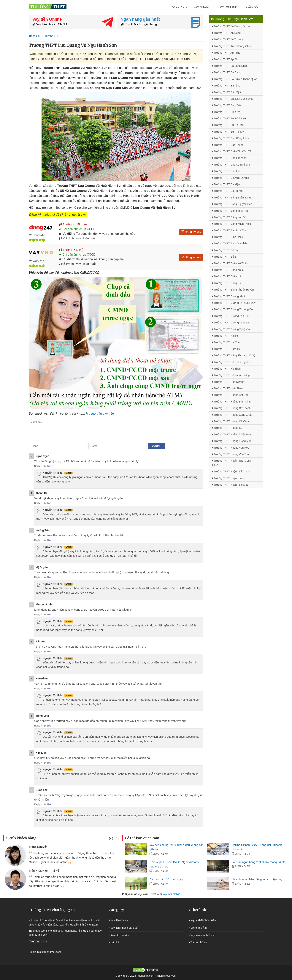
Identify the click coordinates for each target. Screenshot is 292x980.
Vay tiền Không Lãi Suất (124, 928)
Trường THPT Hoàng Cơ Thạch (231, 408)
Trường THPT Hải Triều (227, 342)
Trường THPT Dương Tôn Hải (230, 316)
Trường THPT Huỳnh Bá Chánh (231, 471)
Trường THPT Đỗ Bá (225, 250)
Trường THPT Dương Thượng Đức (233, 309)
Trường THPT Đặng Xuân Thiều (232, 224)
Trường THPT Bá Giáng (227, 72)
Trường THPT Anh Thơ (226, 53)
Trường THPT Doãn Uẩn (227, 276)
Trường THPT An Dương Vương (232, 26)
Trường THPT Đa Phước (227, 191)
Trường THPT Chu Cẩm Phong (231, 165)
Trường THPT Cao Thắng (228, 145)
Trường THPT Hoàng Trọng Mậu (232, 441)
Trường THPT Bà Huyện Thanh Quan (235, 79)
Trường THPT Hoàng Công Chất (232, 415)
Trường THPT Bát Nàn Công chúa (233, 99)
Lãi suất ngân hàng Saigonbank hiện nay (257, 879)
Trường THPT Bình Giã (227, 105)
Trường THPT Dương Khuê (229, 296)
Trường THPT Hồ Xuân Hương (231, 375)
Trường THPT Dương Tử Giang (231, 323)
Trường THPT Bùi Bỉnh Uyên (230, 118)
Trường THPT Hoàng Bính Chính (232, 402)
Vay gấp (178, 7)
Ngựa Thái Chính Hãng (204, 920)
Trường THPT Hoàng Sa (227, 428)
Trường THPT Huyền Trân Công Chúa (232, 463)
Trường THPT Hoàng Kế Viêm (231, 421)
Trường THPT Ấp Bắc (226, 59)
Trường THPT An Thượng (228, 39)
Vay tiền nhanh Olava (203, 935)
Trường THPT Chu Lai (226, 171)
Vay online (228, 7)
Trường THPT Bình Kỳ (226, 112)
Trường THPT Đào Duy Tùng (230, 230)
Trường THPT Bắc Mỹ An (228, 92)
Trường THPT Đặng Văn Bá (229, 217)
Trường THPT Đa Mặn (226, 184)
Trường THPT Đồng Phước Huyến (233, 290)
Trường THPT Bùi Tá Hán (228, 125)
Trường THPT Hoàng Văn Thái (231, 454)
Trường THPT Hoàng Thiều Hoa (232, 434)
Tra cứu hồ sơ (199, 942)
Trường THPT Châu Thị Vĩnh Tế (232, 151)
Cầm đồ (252, 7)
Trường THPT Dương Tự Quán (231, 329)
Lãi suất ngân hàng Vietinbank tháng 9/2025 (259, 862)
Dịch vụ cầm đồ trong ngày (166, 879)
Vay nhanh (202, 7)
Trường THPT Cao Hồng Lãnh (231, 138)
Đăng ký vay (191, 232)
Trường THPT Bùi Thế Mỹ (228, 132)
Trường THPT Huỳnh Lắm (228, 478)
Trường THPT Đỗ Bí (225, 257)
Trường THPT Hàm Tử (226, 349)
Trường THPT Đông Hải (227, 283)
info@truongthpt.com (49, 952)
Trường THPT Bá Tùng (226, 86)
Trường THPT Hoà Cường (228, 382)
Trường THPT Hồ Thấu (227, 369)
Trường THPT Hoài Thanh (228, 388)
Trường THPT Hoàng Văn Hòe (231, 448)
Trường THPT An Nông (226, 33)
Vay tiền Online (171, 894)
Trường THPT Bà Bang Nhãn (230, 66)
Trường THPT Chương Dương (231, 178)
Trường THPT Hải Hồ (226, 336)
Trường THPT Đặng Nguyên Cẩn (232, 204)
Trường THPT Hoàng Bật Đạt (230, 395)
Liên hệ (115, 942)
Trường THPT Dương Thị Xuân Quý (234, 303)
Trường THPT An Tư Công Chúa (232, 46)
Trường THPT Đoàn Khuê (228, 270)
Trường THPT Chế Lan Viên (229, 158)
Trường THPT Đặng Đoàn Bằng (232, 198)
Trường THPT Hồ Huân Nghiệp (231, 362)
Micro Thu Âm (199, 928)
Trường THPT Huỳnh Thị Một (230, 485)
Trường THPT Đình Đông (228, 237)
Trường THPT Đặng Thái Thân (231, 211)
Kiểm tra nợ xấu (120, 935)
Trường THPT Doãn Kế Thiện (230, 263)
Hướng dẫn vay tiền (100, 414)
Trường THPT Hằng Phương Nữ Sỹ (234, 355)
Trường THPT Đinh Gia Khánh (231, 243)
